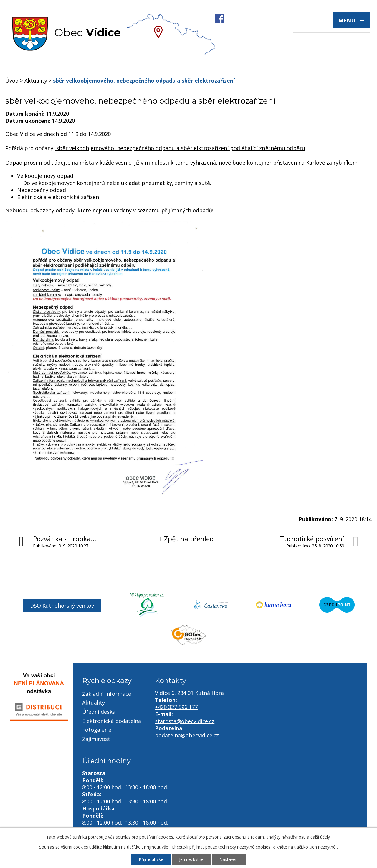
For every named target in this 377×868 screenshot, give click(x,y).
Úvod (12, 81)
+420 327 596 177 (176, 707)
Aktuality (36, 81)
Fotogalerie (97, 730)
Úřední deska (99, 712)
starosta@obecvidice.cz (185, 721)
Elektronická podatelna (112, 721)
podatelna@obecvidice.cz (187, 735)
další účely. (321, 837)
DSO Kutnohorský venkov (62, 606)
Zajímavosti (97, 739)
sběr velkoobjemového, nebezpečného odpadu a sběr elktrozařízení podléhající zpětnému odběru (180, 148)
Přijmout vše (151, 859)
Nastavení (229, 859)
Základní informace (107, 694)
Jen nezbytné (191, 859)
